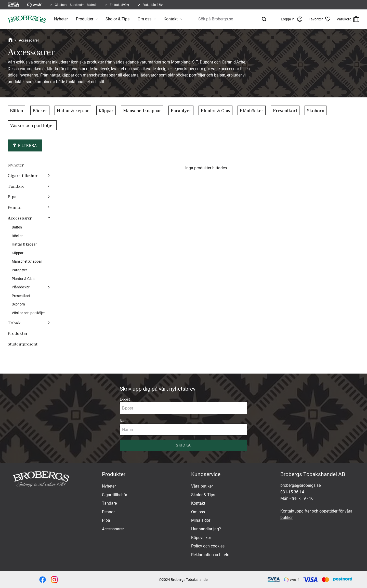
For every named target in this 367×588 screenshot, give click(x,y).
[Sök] (265, 19)
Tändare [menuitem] (16, 186)
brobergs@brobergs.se (300, 485)
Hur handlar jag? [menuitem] (206, 529)
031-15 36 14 (292, 492)
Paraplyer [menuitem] (19, 270)
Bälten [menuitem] (17, 227)
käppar (68, 75)
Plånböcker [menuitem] (21, 287)
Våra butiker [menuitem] (202, 486)
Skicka (183, 445)
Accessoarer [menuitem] (20, 218)
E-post (125, 399)
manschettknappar (100, 75)
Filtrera (28, 146)
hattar (55, 75)
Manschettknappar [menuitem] (27, 261)
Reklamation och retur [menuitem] (211, 555)
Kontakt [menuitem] (171, 19)
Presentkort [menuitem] (21, 296)
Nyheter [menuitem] (61, 19)
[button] (321, 19)
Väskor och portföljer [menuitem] (28, 313)
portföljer (197, 75)
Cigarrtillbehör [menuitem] (23, 175)
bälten (220, 75)
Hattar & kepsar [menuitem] (24, 244)
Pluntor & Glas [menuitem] (23, 279)
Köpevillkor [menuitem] (201, 538)
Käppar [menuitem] (18, 253)
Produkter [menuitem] (85, 19)
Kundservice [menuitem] (206, 474)
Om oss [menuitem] (145, 19)
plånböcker (178, 75)
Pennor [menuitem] (15, 207)
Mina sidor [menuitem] (201, 520)
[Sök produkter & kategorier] (232, 19)
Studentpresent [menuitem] (23, 344)
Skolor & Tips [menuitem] (117, 19)
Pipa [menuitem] (12, 196)
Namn (125, 421)
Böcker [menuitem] (17, 236)
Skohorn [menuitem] (18, 304)
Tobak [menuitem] (14, 323)
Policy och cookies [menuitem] (208, 546)
